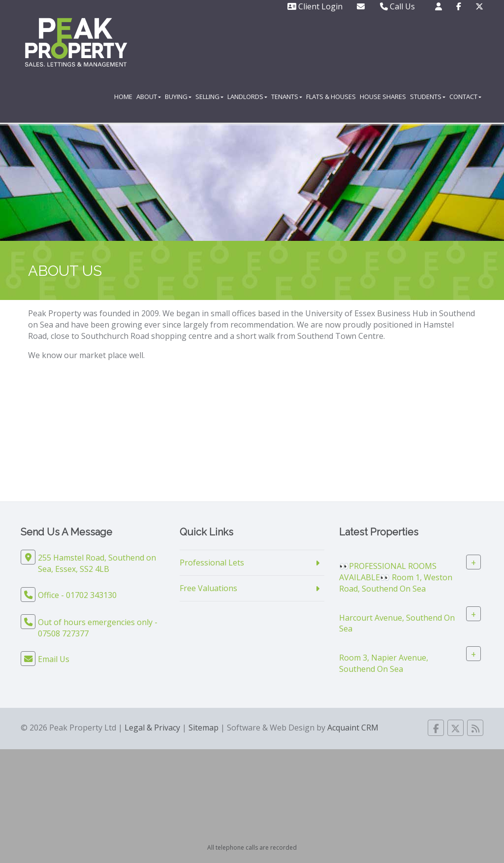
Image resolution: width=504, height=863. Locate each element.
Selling (209, 97)
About (149, 97)
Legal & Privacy (152, 728)
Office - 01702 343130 (77, 595)
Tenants (287, 97)
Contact (465, 97)
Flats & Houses (331, 97)
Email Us (54, 659)
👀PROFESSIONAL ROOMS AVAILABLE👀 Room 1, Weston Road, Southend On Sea (396, 577)
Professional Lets (212, 563)
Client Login (315, 6)
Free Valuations (208, 588)
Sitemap (204, 728)
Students (428, 97)
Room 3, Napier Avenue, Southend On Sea (384, 663)
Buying (178, 97)
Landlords (247, 97)
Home (123, 97)
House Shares (383, 97)
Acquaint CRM (353, 728)
